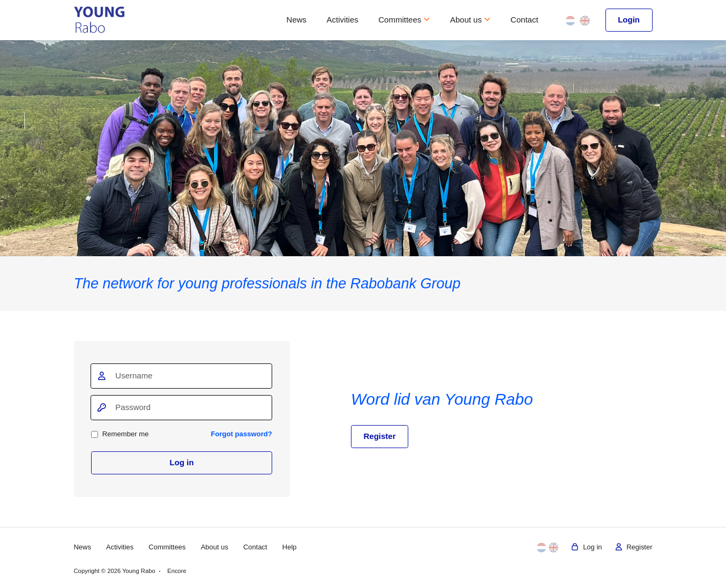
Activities (343, 20)
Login (629, 20)
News (297, 20)
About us (470, 20)
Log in (182, 462)
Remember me (120, 434)
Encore (177, 571)
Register (380, 436)
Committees (404, 20)
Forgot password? (241, 434)
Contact (525, 20)
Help (291, 547)
